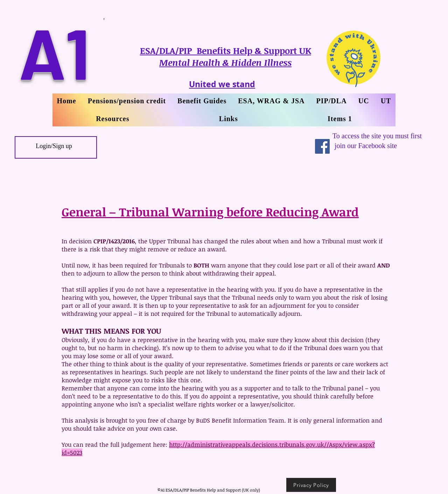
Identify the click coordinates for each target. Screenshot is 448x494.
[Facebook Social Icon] (322, 146)
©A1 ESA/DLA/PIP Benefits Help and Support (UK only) (209, 490)
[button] (386, 101)
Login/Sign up (54, 146)
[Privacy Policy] (311, 485)
